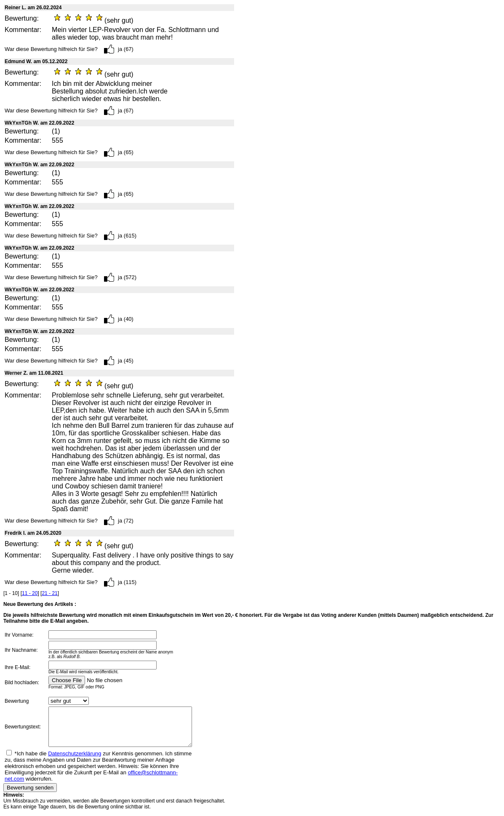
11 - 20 (30, 593)
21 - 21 (49, 593)
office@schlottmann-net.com (102, 780)
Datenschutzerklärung (75, 761)
